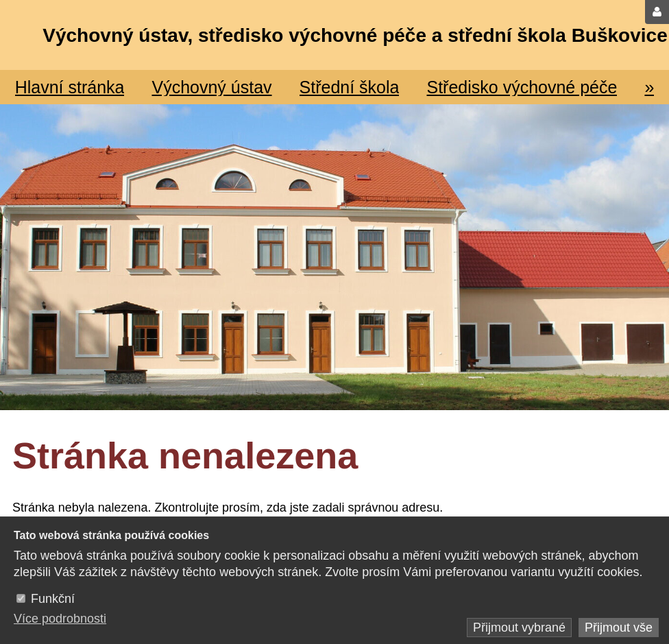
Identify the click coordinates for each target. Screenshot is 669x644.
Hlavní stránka (70, 87)
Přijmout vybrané (519, 628)
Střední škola (350, 87)
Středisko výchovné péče (522, 87)
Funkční (53, 599)
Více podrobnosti (60, 619)
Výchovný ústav (211, 87)
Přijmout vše (619, 628)
